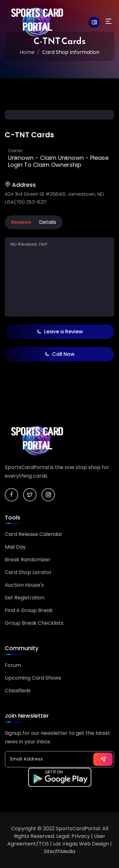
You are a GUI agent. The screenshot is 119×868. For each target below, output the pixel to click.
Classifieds (18, 691)
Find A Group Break (29, 610)
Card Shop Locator (28, 572)
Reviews (21, 222)
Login (15, 165)
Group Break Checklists (34, 623)
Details (48, 222)
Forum (13, 665)
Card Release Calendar (34, 534)
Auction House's (24, 585)
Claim (48, 158)
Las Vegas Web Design (81, 844)
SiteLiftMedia (60, 851)
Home (27, 52)
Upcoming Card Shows (33, 678)
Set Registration (25, 598)
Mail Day (15, 547)
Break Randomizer (28, 560)
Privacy (81, 836)
